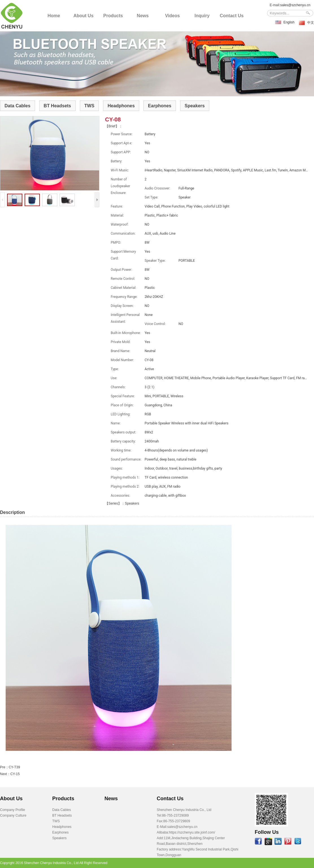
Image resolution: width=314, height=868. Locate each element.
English (289, 22)
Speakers (195, 106)
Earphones (160, 106)
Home (54, 16)
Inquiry (202, 16)
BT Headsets (57, 106)
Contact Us (232, 16)
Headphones (121, 106)
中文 (311, 23)
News (143, 16)
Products (113, 16)
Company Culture (13, 815)
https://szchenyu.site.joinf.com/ (192, 832)
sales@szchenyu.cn (295, 5)
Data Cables (18, 106)
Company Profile (13, 810)
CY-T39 (14, 767)
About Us (83, 16)
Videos (172, 16)
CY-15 (15, 774)
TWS (90, 106)
